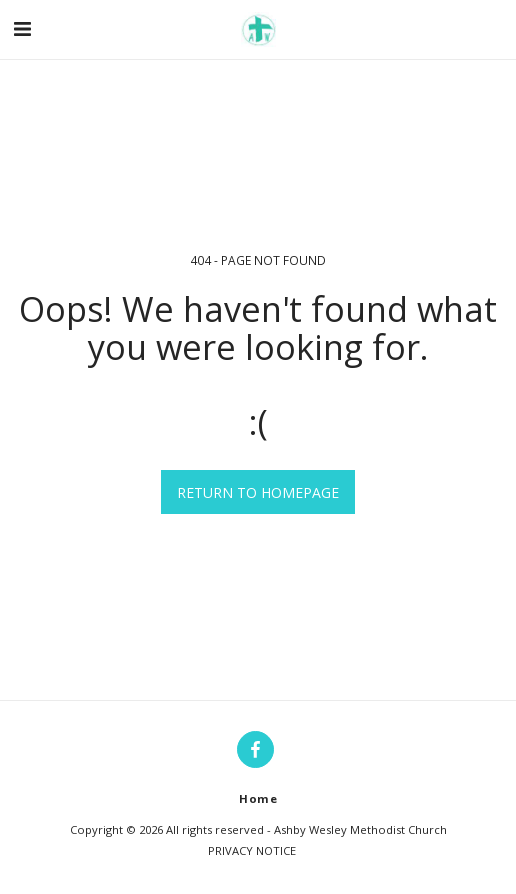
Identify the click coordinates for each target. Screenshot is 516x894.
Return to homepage (258, 492)
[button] (22, 28)
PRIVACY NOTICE (252, 850)
